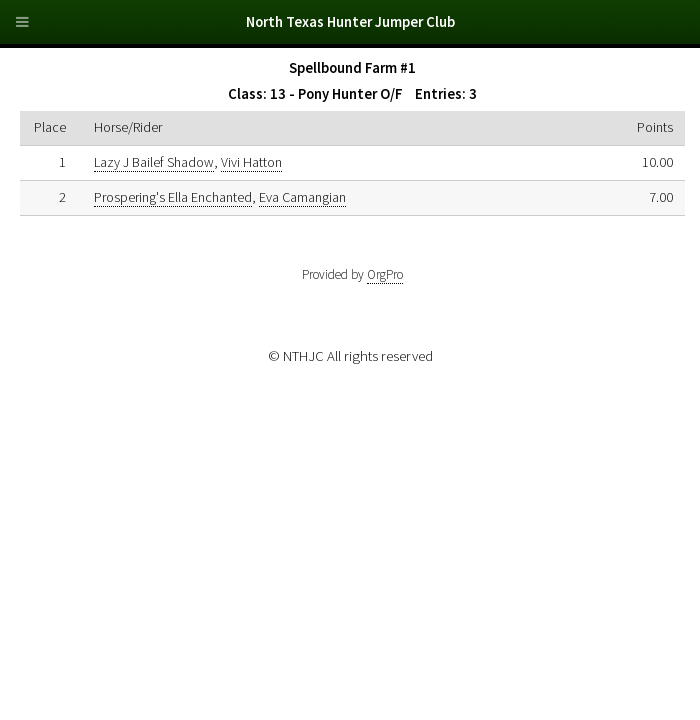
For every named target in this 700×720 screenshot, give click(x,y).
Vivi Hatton (251, 162)
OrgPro (385, 274)
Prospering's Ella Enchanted (173, 197)
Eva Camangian (302, 197)
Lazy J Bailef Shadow (154, 162)
